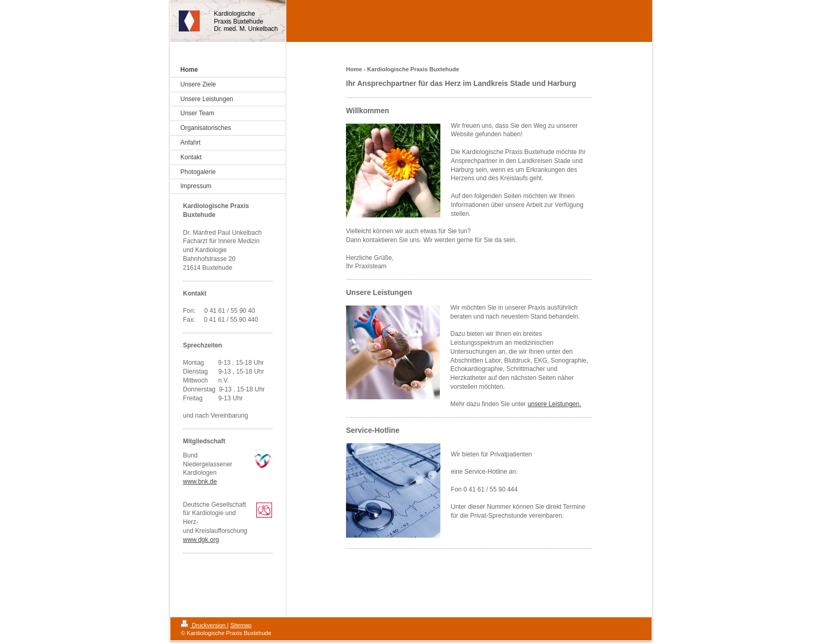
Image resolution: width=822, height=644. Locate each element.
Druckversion (204, 625)
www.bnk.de (200, 482)
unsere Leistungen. (554, 404)
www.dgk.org (201, 540)
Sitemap (241, 625)
